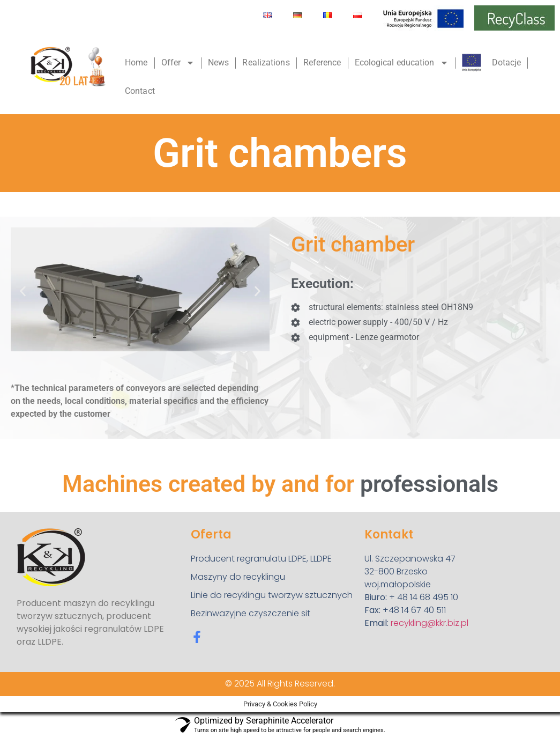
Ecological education (402, 63)
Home (136, 62)
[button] (23, 291)
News (218, 62)
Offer (178, 63)
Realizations (266, 62)
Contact (140, 91)
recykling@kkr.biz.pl (430, 623)
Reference (322, 62)
